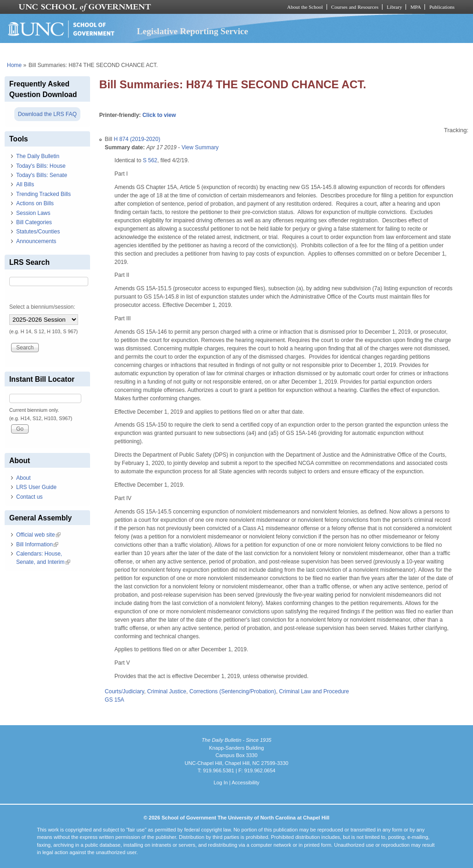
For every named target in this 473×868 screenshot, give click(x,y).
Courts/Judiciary (124, 691)
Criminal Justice (167, 691)
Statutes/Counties (38, 232)
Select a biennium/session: (42, 307)
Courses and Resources (355, 7)
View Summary (200, 147)
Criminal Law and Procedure (314, 691)
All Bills (25, 184)
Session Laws (33, 213)
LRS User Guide (36, 487)
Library (394, 7)
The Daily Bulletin (38, 156)
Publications (442, 7)
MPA (415, 7)
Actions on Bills (35, 203)
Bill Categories (34, 222)
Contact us (29, 497)
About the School (305, 7)
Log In (221, 782)
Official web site (38, 535)
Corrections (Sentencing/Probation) (233, 691)
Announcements (36, 241)
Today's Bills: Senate (42, 175)
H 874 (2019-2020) (137, 139)
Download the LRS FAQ (47, 114)
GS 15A (115, 700)
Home (14, 65)
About (23, 478)
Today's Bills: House (41, 166)
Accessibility (245, 782)
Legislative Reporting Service (192, 31)
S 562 (150, 160)
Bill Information (37, 544)
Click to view (159, 115)
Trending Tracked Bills (43, 194)
